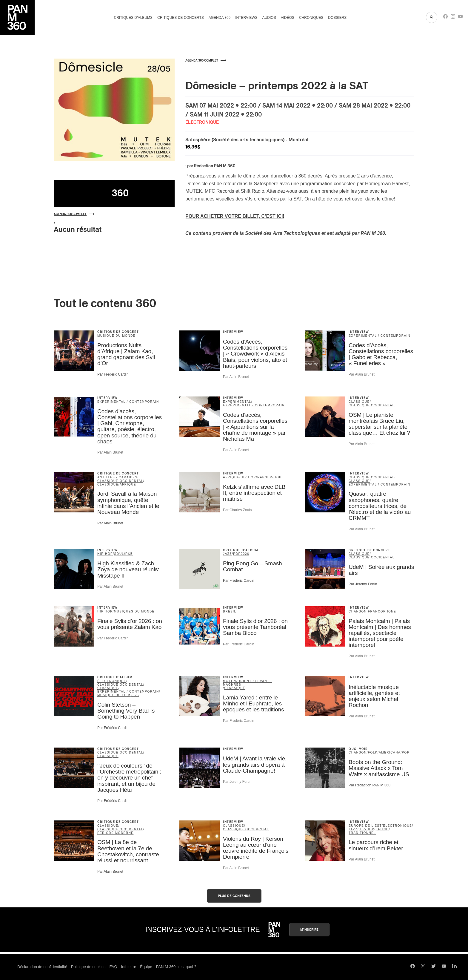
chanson (358, 752)
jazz (227, 554)
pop (237, 554)
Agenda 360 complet (74, 214)
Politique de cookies (88, 967)
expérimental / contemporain (380, 336)
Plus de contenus (234, 896)
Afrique (128, 484)
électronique (112, 681)
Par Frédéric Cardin (113, 374)
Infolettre (129, 967)
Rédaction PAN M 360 (215, 166)
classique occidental (372, 405)
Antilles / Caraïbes (117, 477)
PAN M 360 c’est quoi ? (176, 967)
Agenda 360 (220, 18)
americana (390, 752)
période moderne (115, 833)
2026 (245, 554)
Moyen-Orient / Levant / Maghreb (247, 683)
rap (261, 477)
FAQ (113, 967)
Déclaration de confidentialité (42, 967)
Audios (269, 18)
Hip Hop (248, 477)
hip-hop (274, 477)
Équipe (146, 967)
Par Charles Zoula (237, 510)
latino (382, 829)
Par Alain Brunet (236, 377)
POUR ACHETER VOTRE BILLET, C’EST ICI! (235, 216)
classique (359, 402)
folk (373, 752)
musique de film (114, 695)
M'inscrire (309, 930)
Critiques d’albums (133, 18)
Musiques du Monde (134, 611)
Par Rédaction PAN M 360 (370, 785)
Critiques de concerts (181, 18)
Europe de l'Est (365, 826)
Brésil (230, 611)
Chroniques (311, 18)
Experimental (237, 402)
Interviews (246, 18)
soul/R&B (123, 554)
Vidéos (288, 18)
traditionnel (362, 833)
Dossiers (337, 18)
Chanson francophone (372, 611)
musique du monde (116, 336)
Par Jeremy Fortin (363, 584)
